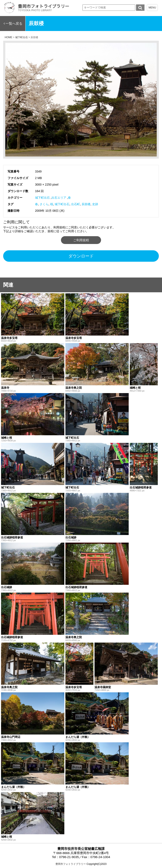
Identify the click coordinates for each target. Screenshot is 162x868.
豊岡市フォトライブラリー (71, 864)
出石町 (76, 204)
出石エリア (59, 198)
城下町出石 (42, 198)
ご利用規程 (81, 240)
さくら (44, 204)
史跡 (95, 204)
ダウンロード (81, 256)
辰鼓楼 (86, 204)
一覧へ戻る (14, 24)
